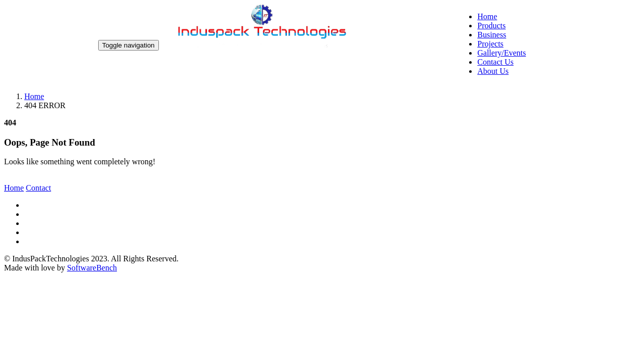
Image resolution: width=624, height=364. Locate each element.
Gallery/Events (502, 53)
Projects (490, 44)
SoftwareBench (92, 268)
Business (492, 35)
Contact (38, 188)
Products (491, 26)
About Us (493, 71)
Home (487, 16)
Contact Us (495, 62)
